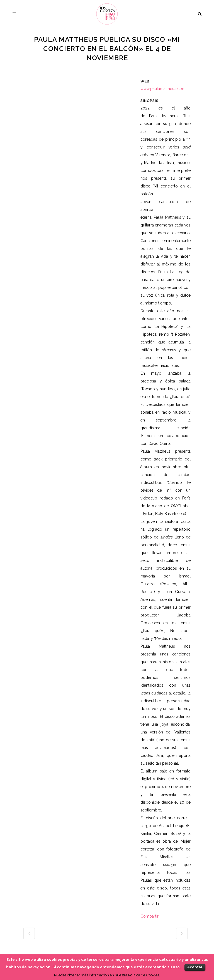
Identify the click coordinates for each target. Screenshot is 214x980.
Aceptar (195, 967)
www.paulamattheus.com (163, 89)
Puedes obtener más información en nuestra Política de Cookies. (107, 975)
